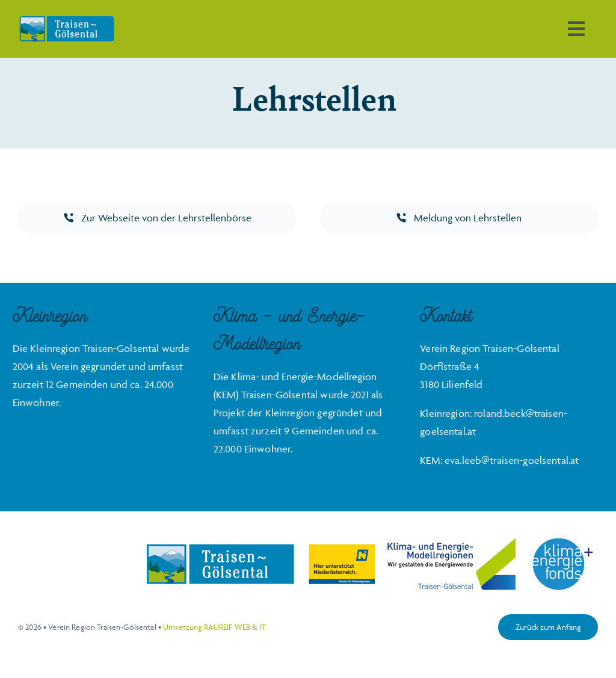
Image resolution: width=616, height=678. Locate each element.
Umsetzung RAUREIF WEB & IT (214, 627)
